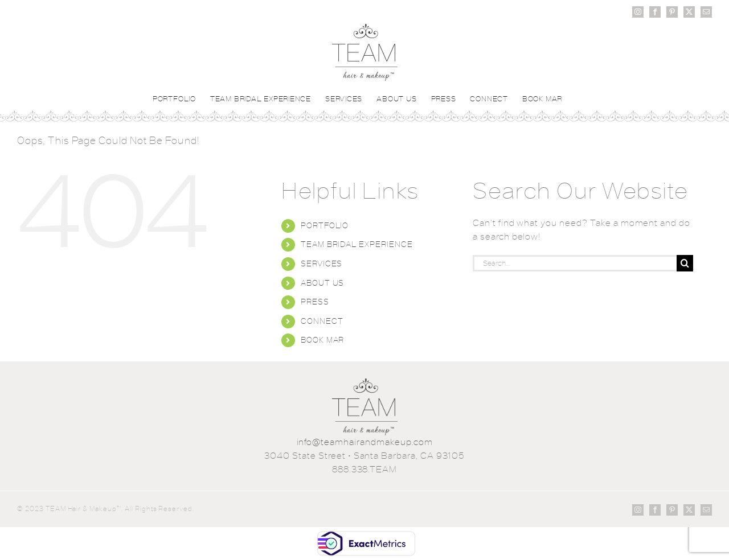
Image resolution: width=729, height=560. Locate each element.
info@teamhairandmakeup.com (365, 442)
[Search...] (575, 263)
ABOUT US (323, 283)
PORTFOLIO (325, 225)
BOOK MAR (323, 340)
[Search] (685, 263)
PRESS (315, 302)
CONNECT (322, 321)
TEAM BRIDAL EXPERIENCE (357, 244)
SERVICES (322, 263)
